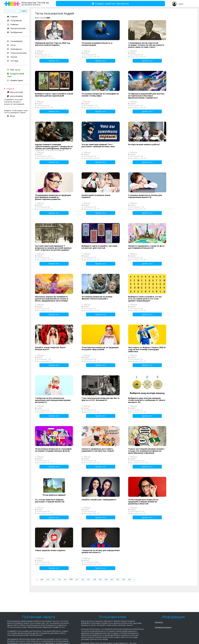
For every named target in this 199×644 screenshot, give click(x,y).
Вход (11, 116)
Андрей (40, 53)
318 (94, 579)
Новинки (13, 24)
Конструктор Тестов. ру (35, 3)
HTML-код (40, 51)
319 (100, 579)
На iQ (11, 45)
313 (65, 579)
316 (83, 579)
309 (42, 579)
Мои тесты (14, 70)
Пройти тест (54, 61)
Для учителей (15, 92)
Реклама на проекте (163, 627)
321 (112, 579)
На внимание (15, 41)
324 (129, 579)
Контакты (159, 622)
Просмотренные (16, 28)
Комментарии (15, 80)
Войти (181, 4)
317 (89, 579)
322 (118, 579)
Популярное (14, 20)
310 (48, 579)
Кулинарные (14, 49)
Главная (12, 16)
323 (124, 579)
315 (77, 579)
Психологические (17, 53)
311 (53, 579)
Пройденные (15, 32)
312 (59, 579)
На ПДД (13, 61)
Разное (12, 57)
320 (106, 579)
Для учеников (15, 96)
